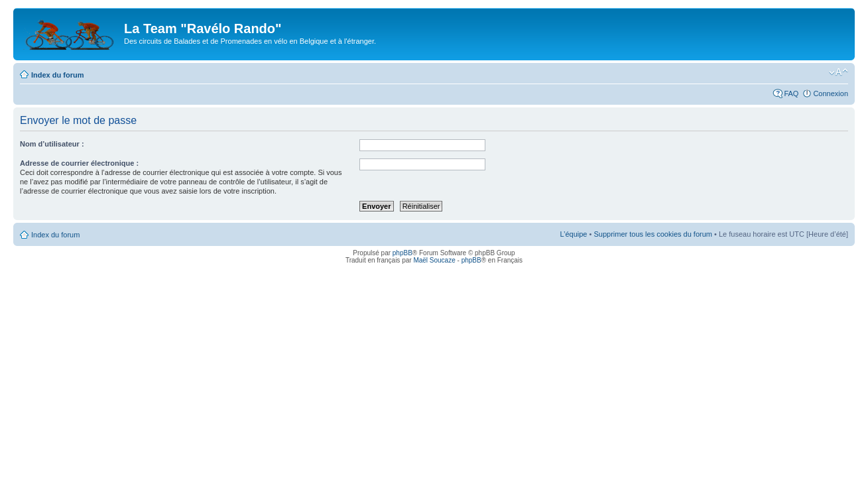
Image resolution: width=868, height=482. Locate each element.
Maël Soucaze (434, 260)
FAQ (791, 93)
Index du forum (57, 75)
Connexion (831, 93)
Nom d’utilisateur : (52, 144)
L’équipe (573, 234)
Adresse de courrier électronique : (79, 163)
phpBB (403, 253)
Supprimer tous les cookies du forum (653, 234)
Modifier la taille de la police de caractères (838, 72)
